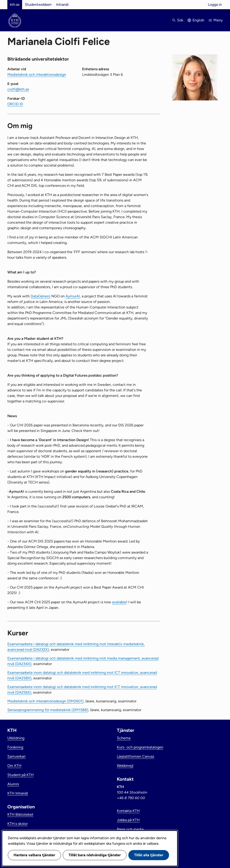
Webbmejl (125, 766)
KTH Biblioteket (20, 814)
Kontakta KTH (128, 811)
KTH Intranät (18, 793)
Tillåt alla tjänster (149, 855)
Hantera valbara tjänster (34, 855)
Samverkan (16, 756)
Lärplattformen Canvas (135, 756)
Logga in (215, 4)
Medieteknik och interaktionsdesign (37, 75)
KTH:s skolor (17, 824)
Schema (124, 738)
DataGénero (40, 296)
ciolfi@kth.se (18, 89)
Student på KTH (20, 775)
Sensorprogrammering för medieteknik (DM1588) (48, 710)
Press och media (130, 829)
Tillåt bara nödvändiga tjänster (95, 855)
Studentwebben (38, 4)
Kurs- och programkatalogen (140, 747)
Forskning (15, 747)
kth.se (15, 4)
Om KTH (14, 766)
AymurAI (73, 296)
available (119, 602)
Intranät (62, 4)
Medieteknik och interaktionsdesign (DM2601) (45, 701)
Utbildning (16, 738)
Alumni (13, 784)
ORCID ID (15, 104)
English (198, 20)
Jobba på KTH (128, 820)
